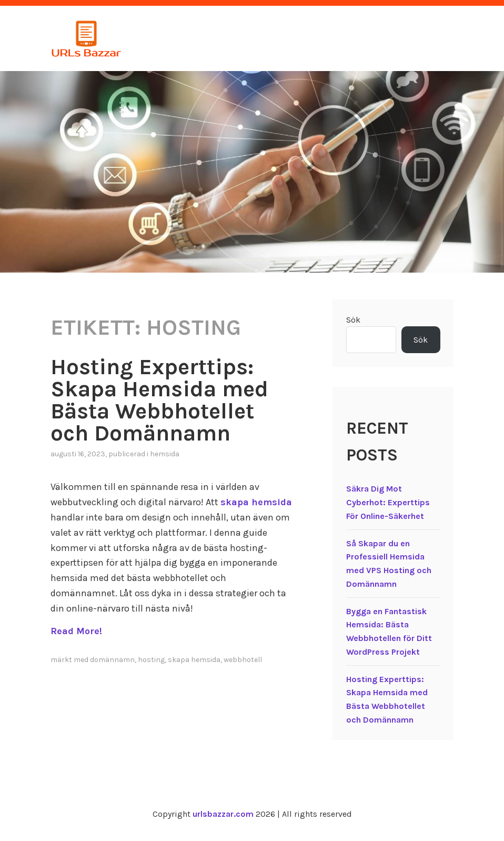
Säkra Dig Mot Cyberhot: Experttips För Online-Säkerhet (388, 502)
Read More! (76, 631)
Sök (353, 320)
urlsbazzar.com (223, 814)
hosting (151, 660)
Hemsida (165, 454)
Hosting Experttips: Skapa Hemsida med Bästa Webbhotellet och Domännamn (159, 400)
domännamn (112, 660)
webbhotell (243, 660)
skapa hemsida (256, 502)
